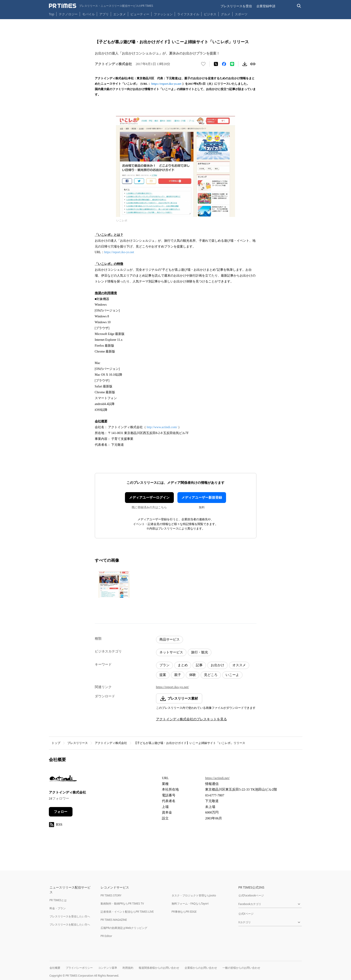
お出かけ (217, 665)
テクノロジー (68, 14)
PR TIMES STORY (111, 895)
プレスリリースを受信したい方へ (70, 916)
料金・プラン (58, 908)
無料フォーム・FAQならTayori (190, 904)
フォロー (61, 812)
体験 (192, 675)
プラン (164, 665)
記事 (199, 665)
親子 (178, 675)
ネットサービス (171, 652)
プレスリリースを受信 (236, 6)
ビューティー (140, 14)
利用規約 (128, 968)
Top (52, 14)
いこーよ (232, 675)
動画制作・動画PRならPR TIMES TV (122, 904)
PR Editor (106, 936)
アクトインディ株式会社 (111, 743)
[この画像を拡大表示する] (114, 584)
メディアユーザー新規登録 (202, 498)
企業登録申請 (266, 6)
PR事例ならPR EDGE (184, 912)
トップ (56, 743)
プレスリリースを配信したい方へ (70, 924)
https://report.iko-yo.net (166, 84)
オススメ (239, 665)
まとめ (183, 665)
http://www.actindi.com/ (162, 427)
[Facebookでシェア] (224, 64)
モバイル (88, 14)
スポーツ (241, 14)
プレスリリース (78, 743)
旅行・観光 (200, 652)
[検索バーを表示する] (299, 6)
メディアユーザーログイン (149, 498)
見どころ (211, 675)
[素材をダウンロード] (245, 64)
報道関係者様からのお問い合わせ (159, 968)
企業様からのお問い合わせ (201, 968)
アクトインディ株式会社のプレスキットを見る (191, 719)
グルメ (226, 14)
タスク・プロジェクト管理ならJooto (194, 895)
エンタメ (120, 14)
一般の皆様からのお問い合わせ (241, 968)
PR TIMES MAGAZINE (114, 920)
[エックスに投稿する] (216, 64)
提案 (163, 675)
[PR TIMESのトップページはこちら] (101, 6)
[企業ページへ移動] (63, 780)
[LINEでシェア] (232, 64)
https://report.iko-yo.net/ (173, 687)
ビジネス (210, 14)
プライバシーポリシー (79, 968)
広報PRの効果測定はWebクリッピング (124, 928)
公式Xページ (246, 914)
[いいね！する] (203, 64)
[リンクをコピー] (253, 64)
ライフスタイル (188, 14)
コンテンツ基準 (108, 968)
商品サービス (170, 639)
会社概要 (55, 968)
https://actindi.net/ (217, 778)
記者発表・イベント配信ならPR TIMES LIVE (127, 912)
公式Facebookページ (251, 895)
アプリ (104, 14)
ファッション (163, 14)
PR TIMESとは (58, 900)
